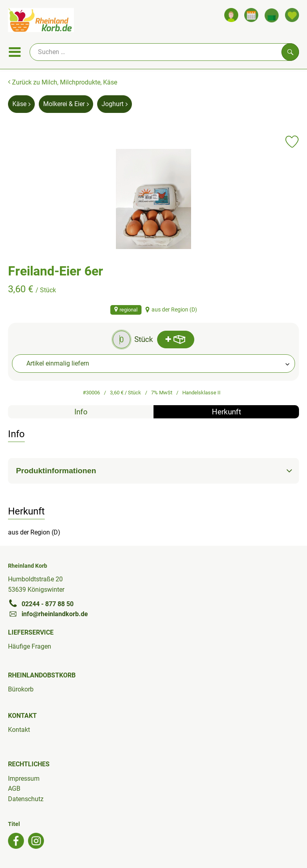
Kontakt (19, 730)
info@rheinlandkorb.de (48, 614)
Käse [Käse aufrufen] (21, 104)
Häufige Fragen (30, 646)
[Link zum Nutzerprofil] (231, 15)
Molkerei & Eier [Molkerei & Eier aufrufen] (66, 104)
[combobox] (153, 364)
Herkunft (226, 412)
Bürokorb (21, 689)
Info (81, 412)
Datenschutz (26, 799)
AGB (14, 789)
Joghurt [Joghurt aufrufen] (115, 104)
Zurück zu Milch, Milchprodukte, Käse (63, 82)
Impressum (24, 779)
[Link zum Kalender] (251, 15)
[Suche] (164, 52)
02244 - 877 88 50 (41, 604)
